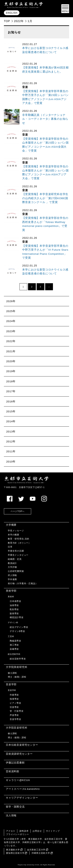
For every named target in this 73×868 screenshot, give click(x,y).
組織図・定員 (15, 559)
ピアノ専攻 (15, 703)
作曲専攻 (14, 695)
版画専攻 (14, 613)
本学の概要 (14, 535)
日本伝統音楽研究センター (22, 745)
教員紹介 (12, 563)
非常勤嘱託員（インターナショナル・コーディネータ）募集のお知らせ (45, 119)
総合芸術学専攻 (18, 659)
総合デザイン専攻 (19, 627)
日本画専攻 (15, 601)
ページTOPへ (18, 511)
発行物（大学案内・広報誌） (23, 583)
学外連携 (12, 579)
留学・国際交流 (15, 807)
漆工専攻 (14, 645)
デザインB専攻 (17, 631)
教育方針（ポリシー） (19, 543)
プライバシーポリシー (18, 834)
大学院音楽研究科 (17, 728)
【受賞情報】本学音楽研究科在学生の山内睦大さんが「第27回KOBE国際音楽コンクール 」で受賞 (45, 198)
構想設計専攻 (17, 617)
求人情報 (12, 575)
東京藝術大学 (13, 850)
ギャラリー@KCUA (18, 780)
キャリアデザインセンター (22, 798)
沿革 (10, 547)
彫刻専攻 (14, 609)
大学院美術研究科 (17, 667)
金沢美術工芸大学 (36, 850)
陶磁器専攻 (15, 641)
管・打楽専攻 (17, 711)
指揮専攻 (14, 699)
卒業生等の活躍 (16, 551)
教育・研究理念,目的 (18, 539)
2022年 (19, 21)
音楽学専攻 (15, 719)
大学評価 (12, 567)
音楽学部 (11, 684)
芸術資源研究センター (19, 754)
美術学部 (11, 591)
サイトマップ (53, 831)
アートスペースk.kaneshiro (23, 789)
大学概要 (11, 525)
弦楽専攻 (14, 707)
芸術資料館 (13, 771)
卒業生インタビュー (18, 555)
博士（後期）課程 (17, 677)
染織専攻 (14, 649)
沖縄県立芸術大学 (41, 853)
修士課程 (12, 673)
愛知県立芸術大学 (15, 853)
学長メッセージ (16, 531)
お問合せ (37, 831)
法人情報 (11, 815)
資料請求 (24, 831)
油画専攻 (14, 605)
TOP (7, 21)
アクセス (11, 831)
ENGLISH (12, 13)
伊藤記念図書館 (15, 763)
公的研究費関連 (16, 571)
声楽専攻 (14, 715)
